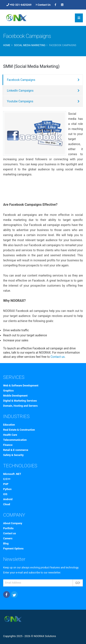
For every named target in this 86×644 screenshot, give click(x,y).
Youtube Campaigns (20, 101)
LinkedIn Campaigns (20, 91)
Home (7, 45)
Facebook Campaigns (21, 80)
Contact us (58, 357)
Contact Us (43, 5)
